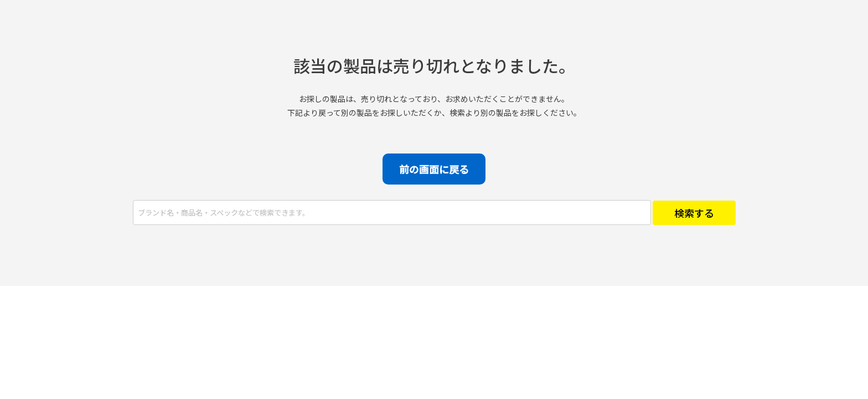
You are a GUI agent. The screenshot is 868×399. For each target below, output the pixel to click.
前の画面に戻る (434, 169)
